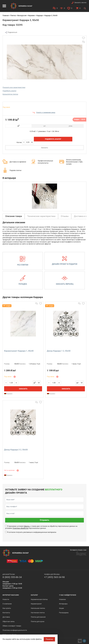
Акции (61, 608)
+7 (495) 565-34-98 (54, 577)
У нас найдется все (68, 595)
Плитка (13, 15)
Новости (6, 599)
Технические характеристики (41, 216)
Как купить (7, 608)
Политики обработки (20, 528)
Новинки (62, 599)
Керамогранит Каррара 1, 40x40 (19, 351)
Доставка (6, 617)
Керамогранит (36, 604)
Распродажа (64, 613)
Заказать (44, 148)
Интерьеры (63, 604)
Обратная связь (9, 621)
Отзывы (65, 216)
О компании (7, 604)
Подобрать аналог (9, 91)
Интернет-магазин (11, 595)
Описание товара (14, 216)
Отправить (45, 520)
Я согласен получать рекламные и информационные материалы (32, 532)
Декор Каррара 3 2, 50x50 (16, 450)
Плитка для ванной (38, 617)
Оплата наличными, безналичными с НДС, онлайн (74, 162)
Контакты (6, 613)
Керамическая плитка (39, 599)
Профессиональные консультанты (45, 162)
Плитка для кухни (38, 621)
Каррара (40, 15)
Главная (6, 15)
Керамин (31, 15)
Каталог (34, 595)
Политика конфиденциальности (15, 630)
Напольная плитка (38, 608)
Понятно (49, 639)
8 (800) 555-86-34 (12, 577)
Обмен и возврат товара (12, 626)
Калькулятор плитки (10, 94)
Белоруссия (22, 15)
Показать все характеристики (14, 87)
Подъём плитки (15, 170)
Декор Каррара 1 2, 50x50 (59, 351)
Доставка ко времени (18, 162)
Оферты (27, 526)
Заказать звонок (80, 3)
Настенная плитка (38, 613)
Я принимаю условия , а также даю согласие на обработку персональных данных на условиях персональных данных (41, 527)
